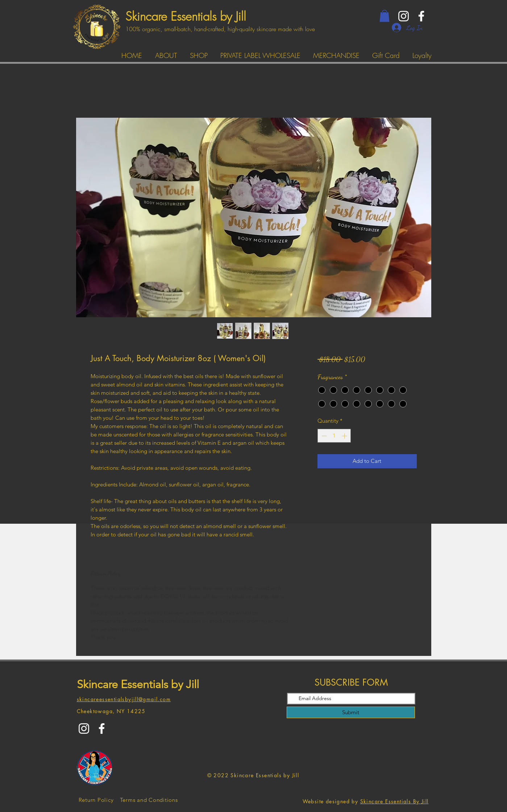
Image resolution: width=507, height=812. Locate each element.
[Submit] (351, 712)
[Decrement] (323, 436)
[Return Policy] (96, 800)
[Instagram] (404, 16)
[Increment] (345, 436)
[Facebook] (421, 16)
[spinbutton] (334, 436)
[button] (385, 16)
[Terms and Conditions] (149, 800)
